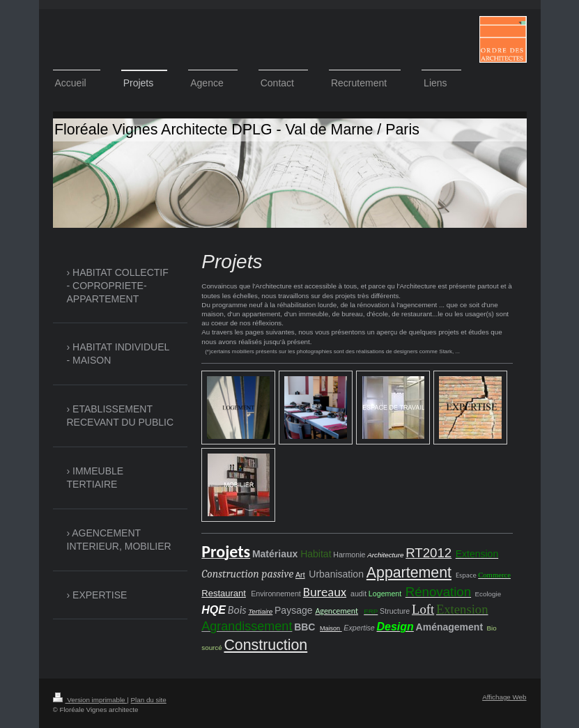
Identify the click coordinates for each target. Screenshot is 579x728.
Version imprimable (90, 700)
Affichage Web (504, 697)
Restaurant (224, 593)
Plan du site (149, 700)
